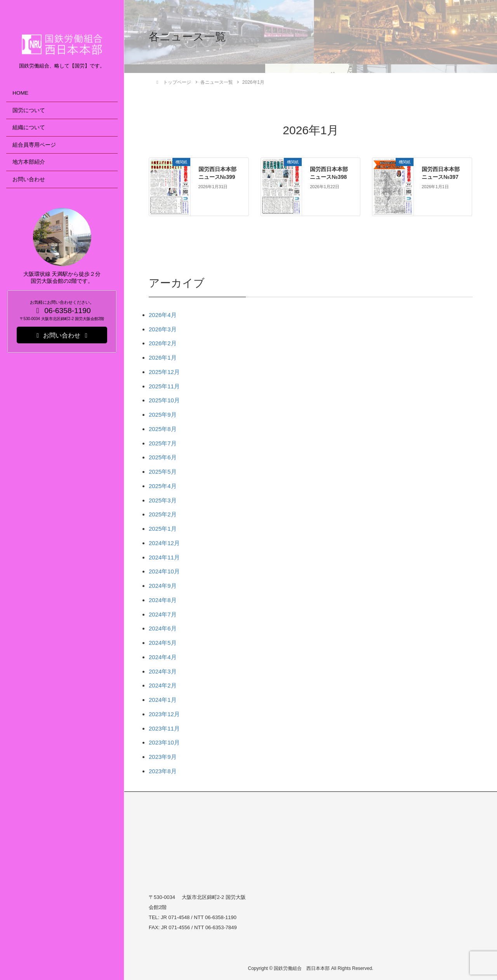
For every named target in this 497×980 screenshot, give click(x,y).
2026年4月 (163, 315)
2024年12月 (164, 543)
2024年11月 (164, 557)
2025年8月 (163, 429)
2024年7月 (163, 614)
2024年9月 (163, 586)
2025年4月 (163, 486)
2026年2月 (163, 343)
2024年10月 (164, 571)
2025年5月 (163, 472)
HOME (20, 93)
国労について (29, 110)
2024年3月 (163, 671)
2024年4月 (163, 657)
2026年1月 (163, 358)
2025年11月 (164, 386)
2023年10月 (164, 742)
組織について (29, 127)
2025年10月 (164, 400)
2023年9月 (163, 757)
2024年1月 (163, 700)
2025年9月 (163, 415)
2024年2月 (163, 685)
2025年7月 (163, 443)
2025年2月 (163, 514)
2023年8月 (163, 771)
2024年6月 (163, 628)
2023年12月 (164, 714)
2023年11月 (164, 728)
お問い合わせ (29, 179)
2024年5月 (163, 643)
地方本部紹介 (29, 162)
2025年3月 (163, 500)
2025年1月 (163, 529)
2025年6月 (163, 457)
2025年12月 (164, 372)
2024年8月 (163, 600)
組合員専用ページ (34, 145)
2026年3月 (163, 329)
